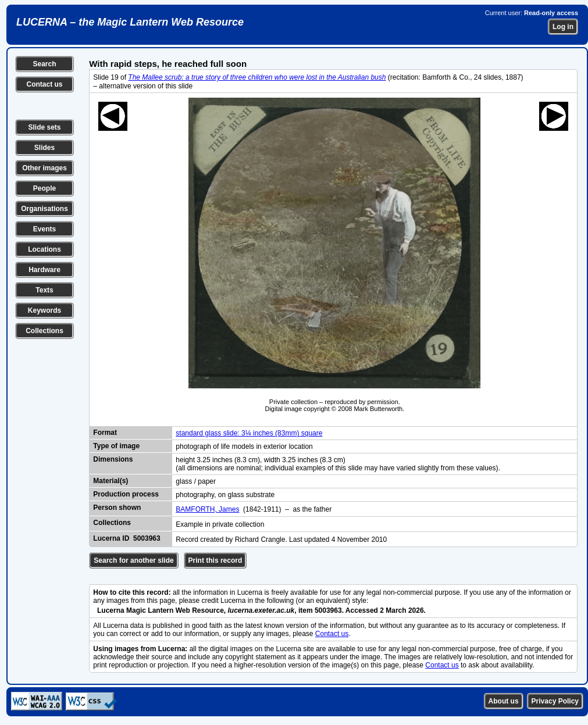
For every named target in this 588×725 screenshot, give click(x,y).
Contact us (44, 84)
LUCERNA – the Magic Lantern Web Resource (130, 22)
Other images (44, 168)
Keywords (44, 310)
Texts (44, 290)
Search (44, 64)
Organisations (44, 209)
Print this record (215, 560)
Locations (44, 249)
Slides (44, 148)
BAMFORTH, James (207, 509)
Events (44, 229)
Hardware (44, 270)
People (44, 188)
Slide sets (44, 127)
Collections (44, 331)
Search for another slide (133, 560)
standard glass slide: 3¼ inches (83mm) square (249, 433)
